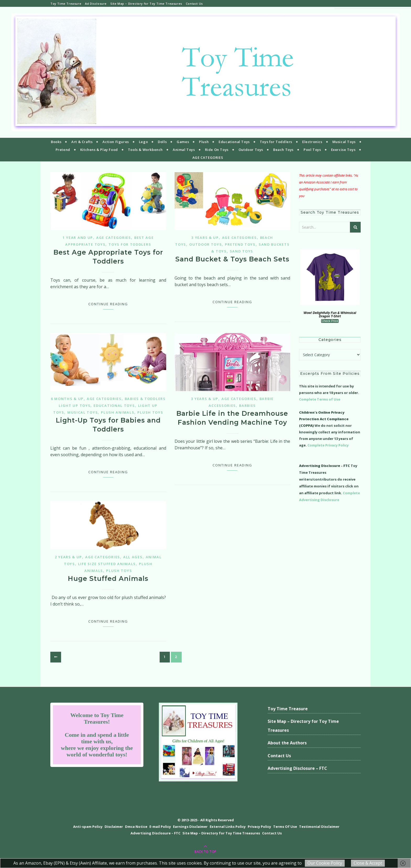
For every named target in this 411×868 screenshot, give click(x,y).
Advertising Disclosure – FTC (297, 768)
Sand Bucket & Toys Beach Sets (232, 259)
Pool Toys (312, 150)
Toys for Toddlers (276, 142)
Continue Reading (108, 304)
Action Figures (116, 142)
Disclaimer (114, 827)
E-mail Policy (160, 827)
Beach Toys (283, 150)
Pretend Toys (240, 244)
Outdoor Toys (251, 150)
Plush (204, 142)
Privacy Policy (259, 827)
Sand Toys (242, 251)
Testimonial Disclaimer (319, 827)
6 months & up (67, 399)
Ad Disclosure (96, 4)
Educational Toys (234, 142)
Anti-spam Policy (88, 827)
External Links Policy (228, 827)
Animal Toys (184, 150)
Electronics (312, 142)
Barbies (247, 406)
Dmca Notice (136, 827)
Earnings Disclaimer (190, 827)
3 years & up (205, 238)
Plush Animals (118, 412)
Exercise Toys (343, 150)
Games (183, 142)
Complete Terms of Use (320, 399)
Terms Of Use (285, 827)
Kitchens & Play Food (99, 150)
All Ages (133, 557)
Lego (143, 142)
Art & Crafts (82, 142)
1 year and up (78, 238)
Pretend (63, 150)
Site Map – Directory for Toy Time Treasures (146, 4)
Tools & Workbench (145, 150)
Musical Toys (344, 142)
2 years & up (68, 557)
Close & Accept (368, 863)
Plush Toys (150, 412)
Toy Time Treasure (66, 4)
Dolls (162, 142)
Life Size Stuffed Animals (107, 564)
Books (56, 142)
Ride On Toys (217, 150)
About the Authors (287, 743)
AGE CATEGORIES (208, 157)
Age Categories (114, 238)
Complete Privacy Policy (328, 445)
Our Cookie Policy (325, 863)
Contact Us (194, 4)
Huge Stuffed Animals (108, 578)
